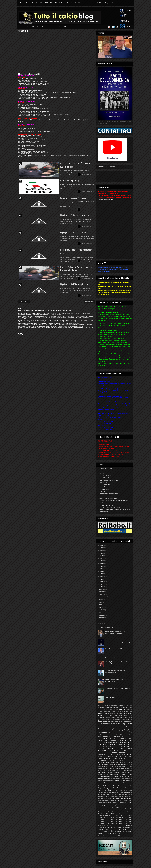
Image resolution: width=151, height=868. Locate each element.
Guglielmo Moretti (126, 761)
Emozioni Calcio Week (125, 751)
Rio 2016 (129, 802)
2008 (101, 624)
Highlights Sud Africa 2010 (122, 765)
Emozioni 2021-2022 (124, 744)
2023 (101, 553)
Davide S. (22, 259)
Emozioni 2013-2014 (110, 739)
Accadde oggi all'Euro (104, 707)
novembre (102, 592)
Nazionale (114, 788)
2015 (101, 574)
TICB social (48, 3)
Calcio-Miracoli (117, 719)
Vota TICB (123, 836)
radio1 (99, 800)
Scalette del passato (109, 806)
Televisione (124, 816)
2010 (101, 587)
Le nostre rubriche (76, 27)
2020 (101, 561)
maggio (102, 607)
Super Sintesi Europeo (121, 814)
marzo (101, 612)
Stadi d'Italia (111, 812)
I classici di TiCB (114, 766)
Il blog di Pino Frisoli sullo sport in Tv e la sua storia (114, 501)
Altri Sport (116, 709)
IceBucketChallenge (102, 769)
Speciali (100, 812)
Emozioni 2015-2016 (104, 741)
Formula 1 (108, 759)
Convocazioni (102, 733)
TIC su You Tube (59, 3)
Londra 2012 (105, 784)
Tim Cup (107, 827)
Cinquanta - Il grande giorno (124, 729)
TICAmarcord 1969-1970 (106, 818)
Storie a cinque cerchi (122, 812)
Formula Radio (118, 759)
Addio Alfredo (115, 707)
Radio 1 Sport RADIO (106, 475)
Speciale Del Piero (126, 810)
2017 (101, 569)
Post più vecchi (90, 316)
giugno (101, 605)
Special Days (128, 808)
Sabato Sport (103, 487)
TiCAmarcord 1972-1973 (124, 820)
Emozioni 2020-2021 (109, 744)
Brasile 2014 (115, 717)
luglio (101, 602)
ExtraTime (102, 491)
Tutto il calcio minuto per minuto (109, 480)
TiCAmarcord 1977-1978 (105, 826)
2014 (101, 576)
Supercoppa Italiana (115, 816)
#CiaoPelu (100, 706)
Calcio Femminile (107, 719)
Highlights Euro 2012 (108, 765)
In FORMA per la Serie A (125, 772)
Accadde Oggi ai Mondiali (125, 706)
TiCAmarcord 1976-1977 (124, 823)
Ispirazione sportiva (103, 774)
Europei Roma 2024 (126, 757)
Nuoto (130, 790)
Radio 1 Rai (116, 798)
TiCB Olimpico (126, 825)
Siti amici (77, 3)
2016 (101, 571)
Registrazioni (109, 3)
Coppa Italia (119, 735)
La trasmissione (42, 27)
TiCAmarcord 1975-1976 (106, 823)
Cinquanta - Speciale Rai (104, 731)
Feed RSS (114, 27)
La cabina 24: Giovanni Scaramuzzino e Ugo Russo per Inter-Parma (66, 280)
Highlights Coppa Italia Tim (113, 763)
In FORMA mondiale (112, 772)
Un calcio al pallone (121, 834)
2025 (101, 548)
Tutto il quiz (104, 834)
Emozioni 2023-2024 (124, 746)
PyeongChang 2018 (119, 796)
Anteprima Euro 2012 (116, 713)
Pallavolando (115, 792)
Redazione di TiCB (22, 183)
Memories (124, 784)
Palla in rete (107, 792)
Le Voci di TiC (30, 27)
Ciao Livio (122, 727)
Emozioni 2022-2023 (106, 746)
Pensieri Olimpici (106, 794)
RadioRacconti (105, 800)
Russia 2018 (123, 804)
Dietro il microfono (103, 737)
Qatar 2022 (128, 796)
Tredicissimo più (109, 830)
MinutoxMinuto (112, 786)
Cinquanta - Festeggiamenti (110, 729)
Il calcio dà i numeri (114, 768)
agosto (101, 599)
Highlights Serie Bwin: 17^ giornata (56, 202)
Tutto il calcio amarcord (112, 832)
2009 (101, 621)
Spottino (105, 812)
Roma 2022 (101, 804)
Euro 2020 (125, 755)
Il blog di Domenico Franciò (107, 505)
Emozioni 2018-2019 (113, 743)
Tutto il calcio (120, 830)
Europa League (114, 757)
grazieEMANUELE (102, 761)
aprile (101, 610)
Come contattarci (115, 731)
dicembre (102, 589)
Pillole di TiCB (115, 794)
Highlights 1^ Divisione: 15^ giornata (57, 221)
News (128, 788)
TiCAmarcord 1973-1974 (106, 822)
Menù (21, 27)
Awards (108, 717)
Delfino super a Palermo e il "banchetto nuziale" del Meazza (66, 164)
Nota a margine (117, 790)
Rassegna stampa (116, 800)
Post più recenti (24, 316)
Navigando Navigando (104, 788)
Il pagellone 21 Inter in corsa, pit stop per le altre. (62, 260)
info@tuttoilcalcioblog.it (105, 199)
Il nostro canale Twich (106, 469)
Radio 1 (102, 473)
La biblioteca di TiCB (125, 774)
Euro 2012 (112, 755)
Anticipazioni (127, 713)
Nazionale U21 (122, 788)
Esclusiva (106, 755)
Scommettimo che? (106, 808)
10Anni (105, 706)
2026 (101, 545)
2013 (101, 579)
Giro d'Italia (128, 759)
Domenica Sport (104, 489)
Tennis (130, 816)
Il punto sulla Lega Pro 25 (52, 183)
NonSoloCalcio (105, 790)
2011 (101, 584)
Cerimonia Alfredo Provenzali (115, 725)
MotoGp (129, 786)
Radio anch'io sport (105, 485)
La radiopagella (106, 778)
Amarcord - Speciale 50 (110, 711)
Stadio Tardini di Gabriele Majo (108, 498)
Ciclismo (129, 727)
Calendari (115, 723)
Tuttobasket (112, 834)
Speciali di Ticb (63, 27)
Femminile (100, 759)
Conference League (126, 731)
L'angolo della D (113, 774)
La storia (53, 27)
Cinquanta (101, 729)
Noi (131, 788)
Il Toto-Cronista (87, 3)
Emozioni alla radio (107, 751)
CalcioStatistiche (107, 723)
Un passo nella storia (110, 836)
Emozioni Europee (104, 753)
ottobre (101, 594)
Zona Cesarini (103, 482)
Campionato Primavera (125, 723)
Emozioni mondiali (118, 753)
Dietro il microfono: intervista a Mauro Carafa (117, 689)
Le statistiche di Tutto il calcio (108, 780)
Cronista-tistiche (127, 735)
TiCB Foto (116, 826)
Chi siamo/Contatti (31, 3)
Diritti (110, 737)
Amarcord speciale (103, 713)
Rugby (117, 804)
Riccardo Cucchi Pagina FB (107, 496)
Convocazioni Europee (116, 733)
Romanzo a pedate (109, 804)
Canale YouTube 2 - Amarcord (106, 167)
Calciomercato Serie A (117, 721)
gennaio (102, 618)
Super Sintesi (109, 814)
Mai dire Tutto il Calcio (115, 784)
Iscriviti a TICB (98, 3)
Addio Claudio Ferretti (126, 708)
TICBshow (101, 827)
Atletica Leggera (123, 715)
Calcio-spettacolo (127, 719)
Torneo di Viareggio (122, 827)
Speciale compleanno (113, 810)
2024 (101, 550)
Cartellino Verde (102, 725)
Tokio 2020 (113, 827)
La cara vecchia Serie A (113, 776)
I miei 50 (123, 766)
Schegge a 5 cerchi (123, 806)
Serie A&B (115, 808)
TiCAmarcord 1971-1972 (106, 820)
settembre (102, 597)
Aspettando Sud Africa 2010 (107, 715)
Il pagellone (106, 770)
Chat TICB (106, 727)
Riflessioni (105, 802)
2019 (101, 563)
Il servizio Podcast (110, 697)
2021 (101, 558)
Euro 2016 (119, 755)
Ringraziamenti (122, 802)
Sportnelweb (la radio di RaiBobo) (109, 494)
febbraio (102, 615)
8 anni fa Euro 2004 (112, 706)
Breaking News (124, 717)
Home (21, 3)
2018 (101, 566)
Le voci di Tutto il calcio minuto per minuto (110, 658)
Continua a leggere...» (87, 176)
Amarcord (123, 709)
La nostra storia (90, 27)
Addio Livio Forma (102, 709)
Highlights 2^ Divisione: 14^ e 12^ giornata (59, 240)
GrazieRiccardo (114, 761)
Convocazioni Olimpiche (109, 735)
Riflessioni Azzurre (113, 802)
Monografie (122, 786)
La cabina (101, 776)
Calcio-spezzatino (104, 721)
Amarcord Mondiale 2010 (125, 711)
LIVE (41, 3)
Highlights (101, 762)
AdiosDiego (110, 709)
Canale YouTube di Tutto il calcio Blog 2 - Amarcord (114, 471)
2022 (101, 556)
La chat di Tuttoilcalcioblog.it (106, 627)
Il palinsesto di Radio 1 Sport (118, 770)
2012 (101, 582)
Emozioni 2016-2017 (118, 741)
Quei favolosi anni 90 (104, 798)
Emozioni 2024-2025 (106, 748)
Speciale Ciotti (102, 810)
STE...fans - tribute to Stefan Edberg (110, 507)
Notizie (125, 790)
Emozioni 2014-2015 (125, 739)
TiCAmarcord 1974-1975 (124, 822)
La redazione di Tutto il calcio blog (119, 778)
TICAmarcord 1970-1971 (124, 818)
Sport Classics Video (105, 503)
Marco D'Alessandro (22, 164)
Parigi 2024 (123, 792)
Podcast (69, 3)
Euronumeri (104, 757)
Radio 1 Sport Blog (105, 478)
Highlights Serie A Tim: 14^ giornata (56, 298)
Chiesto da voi (114, 727)
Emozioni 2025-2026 (124, 748)
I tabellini (129, 766)
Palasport (100, 792)
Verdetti (118, 836)
